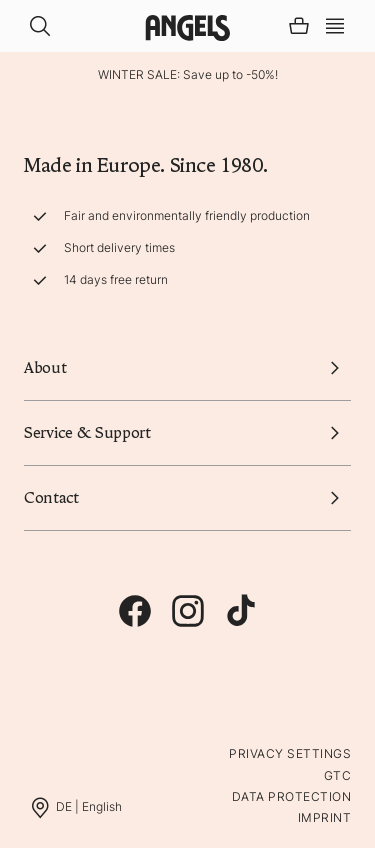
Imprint (324, 817)
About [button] (187, 368)
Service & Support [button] (187, 433)
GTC (337, 775)
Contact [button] (187, 498)
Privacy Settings (290, 753)
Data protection (291, 796)
